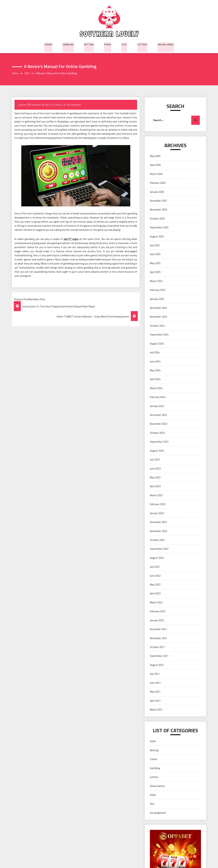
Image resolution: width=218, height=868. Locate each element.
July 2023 (155, 460)
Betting (89, 44)
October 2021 (157, 647)
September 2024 (159, 335)
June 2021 (155, 683)
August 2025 (157, 237)
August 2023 (157, 451)
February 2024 (158, 397)
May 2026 (155, 156)
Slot (124, 44)
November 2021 (158, 638)
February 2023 (158, 504)
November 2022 (158, 531)
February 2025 (158, 290)
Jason (24, 105)
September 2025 (159, 228)
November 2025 (158, 210)
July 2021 (155, 674)
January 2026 (157, 192)
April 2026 (155, 165)
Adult (153, 741)
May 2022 (155, 585)
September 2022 (159, 549)
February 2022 (158, 611)
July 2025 (155, 245)
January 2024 (157, 406)
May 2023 (155, 478)
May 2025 (155, 263)
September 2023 (159, 442)
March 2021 (156, 710)
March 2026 (156, 174)
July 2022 (155, 567)
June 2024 (155, 361)
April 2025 (155, 272)
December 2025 (158, 201)
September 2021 (159, 656)
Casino (48, 44)
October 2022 (157, 540)
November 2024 (158, 317)
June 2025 (155, 254)
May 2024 (155, 370)
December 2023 (158, 415)
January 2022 (157, 620)
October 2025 (157, 219)
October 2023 (157, 433)
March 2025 (156, 281)
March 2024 (156, 388)
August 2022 (157, 558)
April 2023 (155, 486)
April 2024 (155, 379)
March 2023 (156, 495)
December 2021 (158, 629)
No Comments (75, 105)
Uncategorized (158, 813)
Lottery (142, 44)
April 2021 (155, 701)
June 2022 (155, 576)
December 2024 (158, 308)
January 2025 (157, 299)
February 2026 (158, 183)
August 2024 (157, 344)
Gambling (68, 44)
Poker (108, 44)
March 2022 (156, 603)
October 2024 (157, 326)
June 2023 (155, 469)
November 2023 (158, 424)
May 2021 (155, 692)
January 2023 (157, 513)
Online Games (166, 44)
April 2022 (155, 594)
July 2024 (155, 353)
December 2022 (158, 522)
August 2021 (157, 665)
